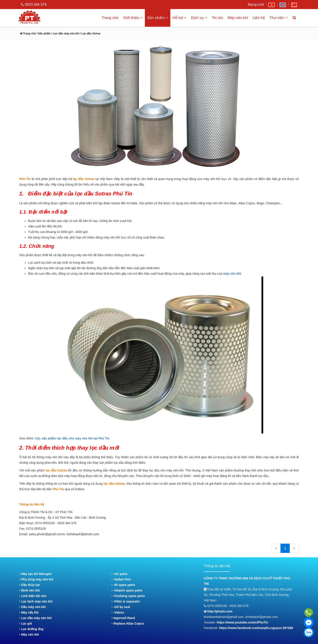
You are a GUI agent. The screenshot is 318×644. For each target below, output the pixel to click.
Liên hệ (259, 18)
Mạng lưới (256, 5)
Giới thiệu (133, 18)
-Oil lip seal (121, 607)
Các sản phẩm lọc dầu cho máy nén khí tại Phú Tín (72, 438)
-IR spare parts (123, 585)
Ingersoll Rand (123, 618)
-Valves (118, 612)
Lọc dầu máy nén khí (35, 618)
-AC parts (119, 574)
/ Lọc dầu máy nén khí (66, 34)
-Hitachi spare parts (127, 590)
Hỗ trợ (179, 18)
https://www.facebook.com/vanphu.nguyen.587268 (256, 628)
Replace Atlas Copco (128, 623)
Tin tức (218, 18)
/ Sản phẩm (43, 34)
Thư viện (279, 18)
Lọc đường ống (31, 629)
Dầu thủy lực (30, 585)
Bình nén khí (29, 590)
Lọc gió (26, 623)
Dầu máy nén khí (32, 607)
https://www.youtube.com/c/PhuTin (242, 622)
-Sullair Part (121, 579)
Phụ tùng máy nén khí (36, 579)
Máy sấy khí (29, 612)
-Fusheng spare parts (128, 596)
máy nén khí (232, 274)
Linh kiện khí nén (33, 596)
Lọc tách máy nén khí (36, 601)
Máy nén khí (238, 18)
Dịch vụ (199, 18)
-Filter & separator (126, 601)
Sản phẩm (158, 18)
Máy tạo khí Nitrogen (35, 574)
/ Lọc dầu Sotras (90, 34)
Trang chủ (110, 18)
